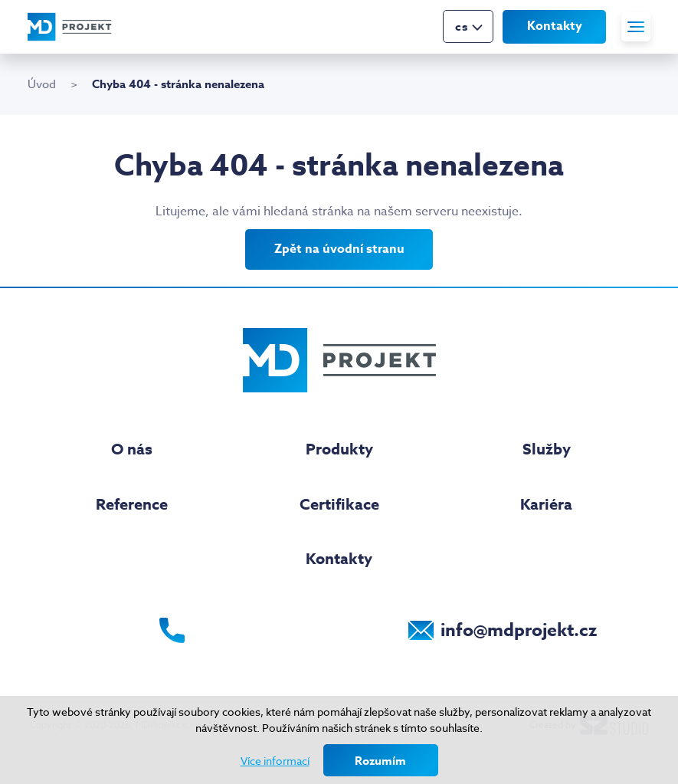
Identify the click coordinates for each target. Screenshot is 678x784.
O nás (132, 449)
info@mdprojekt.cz (519, 630)
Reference (132, 504)
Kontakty (555, 25)
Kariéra (546, 504)
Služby (547, 449)
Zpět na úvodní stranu (339, 249)
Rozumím (380, 761)
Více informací (275, 761)
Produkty (339, 449)
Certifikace (339, 504)
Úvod (42, 84)
